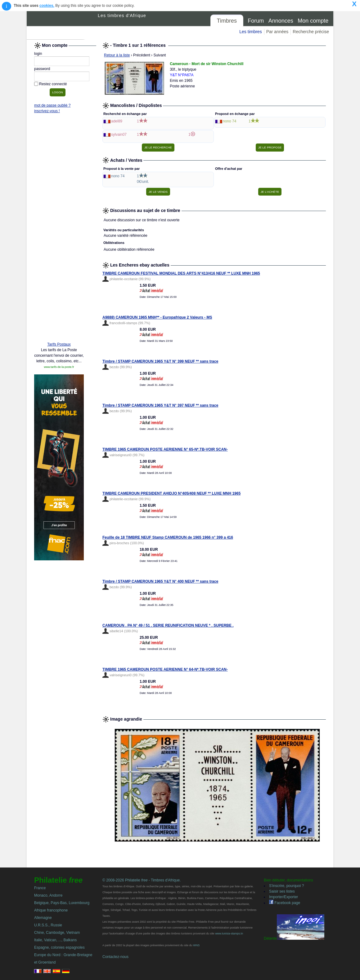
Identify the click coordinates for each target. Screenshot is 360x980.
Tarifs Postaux (59, 344)
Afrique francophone (51, 910)
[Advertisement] (59, 242)
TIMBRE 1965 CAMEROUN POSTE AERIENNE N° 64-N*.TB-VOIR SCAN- (165, 669)
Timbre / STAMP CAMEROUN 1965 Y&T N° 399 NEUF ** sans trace (160, 361)
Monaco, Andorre (48, 895)
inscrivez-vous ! (47, 111)
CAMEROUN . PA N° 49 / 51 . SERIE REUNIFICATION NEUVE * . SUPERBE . (168, 625)
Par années (277, 32)
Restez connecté (53, 84)
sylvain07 (119, 135)
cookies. (47, 6)
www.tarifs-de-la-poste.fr (59, 367)
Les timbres (250, 32)
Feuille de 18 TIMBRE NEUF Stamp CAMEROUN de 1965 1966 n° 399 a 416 (168, 537)
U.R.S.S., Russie (48, 925)
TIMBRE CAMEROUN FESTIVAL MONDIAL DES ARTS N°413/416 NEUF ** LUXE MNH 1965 (181, 273)
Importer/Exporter (283, 897)
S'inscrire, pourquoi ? (286, 886)
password (42, 69)
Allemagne (43, 918)
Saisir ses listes (282, 891)
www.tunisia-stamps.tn (229, 934)
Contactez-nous (115, 957)
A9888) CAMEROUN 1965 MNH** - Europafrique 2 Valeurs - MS (157, 317)
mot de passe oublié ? (52, 105)
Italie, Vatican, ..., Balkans (55, 940)
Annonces (281, 21)
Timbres (227, 21)
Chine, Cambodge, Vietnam (57, 933)
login (38, 54)
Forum (256, 21)
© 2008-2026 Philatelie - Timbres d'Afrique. (142, 880)
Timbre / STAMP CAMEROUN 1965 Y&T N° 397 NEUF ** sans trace (160, 405)
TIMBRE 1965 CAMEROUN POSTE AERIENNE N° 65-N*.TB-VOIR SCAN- (165, 449)
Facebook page (285, 903)
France (40, 888)
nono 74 (229, 121)
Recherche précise (311, 32)
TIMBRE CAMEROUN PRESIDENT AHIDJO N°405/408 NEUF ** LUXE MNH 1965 (171, 493)
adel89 (117, 121)
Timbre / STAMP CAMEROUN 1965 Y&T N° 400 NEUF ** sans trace (160, 581)
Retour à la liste (117, 55)
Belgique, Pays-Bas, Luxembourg (62, 903)
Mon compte (313, 21)
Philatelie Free (62, 25)
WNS (196, 945)
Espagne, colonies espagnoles (59, 947)
